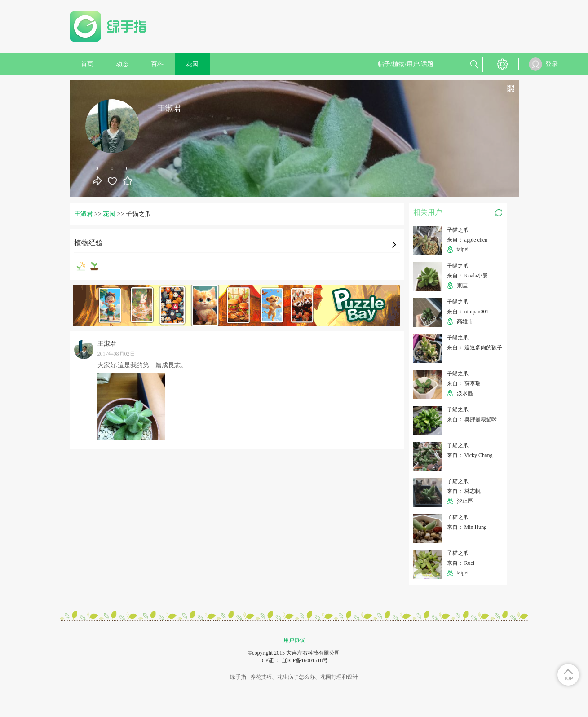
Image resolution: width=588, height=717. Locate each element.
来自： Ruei (461, 563)
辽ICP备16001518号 (305, 660)
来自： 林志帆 (464, 491)
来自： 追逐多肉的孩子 (475, 348)
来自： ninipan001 (468, 312)
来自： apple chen (467, 240)
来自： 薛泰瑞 (464, 383)
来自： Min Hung (467, 527)
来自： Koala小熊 (468, 276)
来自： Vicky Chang (470, 455)
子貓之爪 (458, 230)
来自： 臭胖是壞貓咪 (472, 419)
